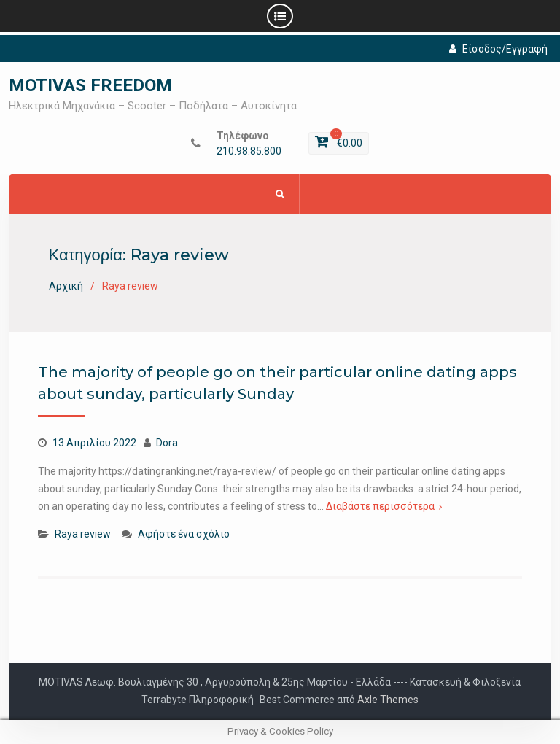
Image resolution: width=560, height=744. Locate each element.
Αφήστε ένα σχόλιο (184, 534)
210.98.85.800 (249, 151)
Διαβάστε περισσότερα (380, 506)
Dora (167, 443)
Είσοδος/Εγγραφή (498, 49)
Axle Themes (388, 700)
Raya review (83, 534)
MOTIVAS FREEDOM (90, 85)
